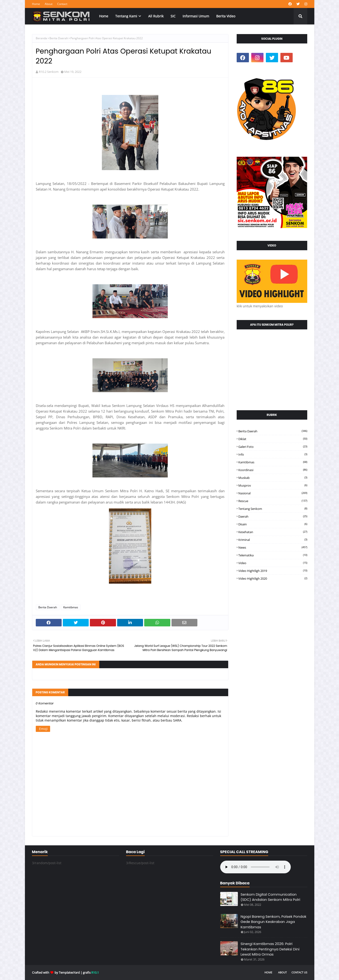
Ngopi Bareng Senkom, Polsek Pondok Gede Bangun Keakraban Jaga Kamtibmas (274, 922)
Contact (62, 4)
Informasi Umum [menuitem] (196, 16)
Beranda (41, 38)
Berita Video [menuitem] (226, 16)
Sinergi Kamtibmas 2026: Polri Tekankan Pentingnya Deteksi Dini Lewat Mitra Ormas (270, 949)
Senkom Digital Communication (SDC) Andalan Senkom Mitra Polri (271, 897)
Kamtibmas (71, 607)
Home (36, 4)
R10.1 (95, 972)
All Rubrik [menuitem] (156, 16)
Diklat (273, 439)
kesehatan (273, 532)
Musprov (273, 485)
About (49, 4)
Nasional (273, 493)
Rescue (273, 501)
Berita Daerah (59, 38)
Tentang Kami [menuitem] (126, 16)
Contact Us (299, 972)
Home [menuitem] (104, 16)
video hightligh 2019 (273, 571)
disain (273, 524)
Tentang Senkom (273, 509)
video (273, 563)
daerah (273, 516)
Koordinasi (273, 470)
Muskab (273, 478)
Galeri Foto (273, 447)
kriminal (273, 540)
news (273, 547)
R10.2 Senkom (49, 72)
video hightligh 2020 (273, 578)
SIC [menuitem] (173, 16)
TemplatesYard (69, 972)
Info (273, 454)
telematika (273, 555)
